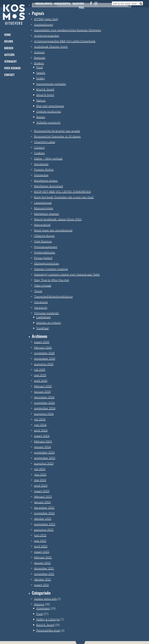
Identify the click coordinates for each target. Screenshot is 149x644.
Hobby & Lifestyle (48, 619)
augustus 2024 (44, 414)
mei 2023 (40, 480)
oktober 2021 (42, 579)
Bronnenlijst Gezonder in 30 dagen (57, 136)
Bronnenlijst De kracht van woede (57, 131)
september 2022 (45, 524)
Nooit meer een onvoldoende (53, 230)
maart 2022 (42, 552)
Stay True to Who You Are (52, 280)
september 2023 (45, 458)
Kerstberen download (49, 186)
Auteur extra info (46, 599)
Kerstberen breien (46, 181)
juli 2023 (40, 469)
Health (41, 73)
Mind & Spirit (45, 95)
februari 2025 (43, 386)
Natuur (41, 100)
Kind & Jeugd (45, 89)
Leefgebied (43, 317)
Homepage (41, 175)
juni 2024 (40, 425)
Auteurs (9, 55)
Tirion (38, 291)
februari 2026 (43, 347)
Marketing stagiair (47, 214)
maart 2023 (42, 491)
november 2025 (44, 353)
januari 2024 (42, 447)
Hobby (41, 78)
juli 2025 (40, 370)
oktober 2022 (43, 519)
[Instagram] (96, 3)
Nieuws (9, 41)
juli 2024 (40, 419)
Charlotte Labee (45, 142)
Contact (9, 75)
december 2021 (44, 568)
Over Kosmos (12, 68)
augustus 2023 (44, 463)
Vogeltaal (42, 328)
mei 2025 (40, 375)
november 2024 (44, 403)
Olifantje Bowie (44, 236)
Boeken (9, 48)
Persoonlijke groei (48, 630)
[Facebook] (91, 3)
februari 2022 (43, 557)
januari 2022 (42, 563)
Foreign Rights (44, 3)
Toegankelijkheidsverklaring (53, 297)
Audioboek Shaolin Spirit (51, 47)
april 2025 (41, 381)
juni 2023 (40, 474)
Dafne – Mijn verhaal (48, 158)
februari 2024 (43, 441)
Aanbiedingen (44, 25)
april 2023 (41, 486)
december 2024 (44, 397)
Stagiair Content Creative (51, 269)
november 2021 (44, 574)
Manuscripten (62, 3)
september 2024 (45, 408)
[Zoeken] (140, 3)
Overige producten (49, 111)
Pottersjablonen (45, 252)
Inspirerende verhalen (51, 84)
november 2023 (44, 452)
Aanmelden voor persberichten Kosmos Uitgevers (68, 30)
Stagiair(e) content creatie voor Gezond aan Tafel (67, 274)
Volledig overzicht (48, 122)
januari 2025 (42, 392)
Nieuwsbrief (42, 225)
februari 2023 (43, 497)
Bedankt (40, 58)
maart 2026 (42, 342)
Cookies (39, 153)
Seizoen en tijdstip (49, 323)
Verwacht (10, 61)
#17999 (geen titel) (46, 19)
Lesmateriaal (43, 203)
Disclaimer (41, 164)
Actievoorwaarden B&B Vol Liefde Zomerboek (65, 41)
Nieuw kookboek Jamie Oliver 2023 (58, 219)
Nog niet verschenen (50, 106)
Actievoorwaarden (47, 36)
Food (40, 67)
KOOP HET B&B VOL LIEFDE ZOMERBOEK (62, 192)
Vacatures (78, 3)
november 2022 (44, 513)
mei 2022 (40, 541)
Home (8, 35)
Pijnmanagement (46, 247)
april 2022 (41, 546)
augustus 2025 (44, 364)
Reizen (41, 117)
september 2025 (45, 359)
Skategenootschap (47, 263)
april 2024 (41, 430)
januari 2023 (42, 502)
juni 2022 (40, 535)
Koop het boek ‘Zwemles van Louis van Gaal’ (64, 197)
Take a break (43, 285)
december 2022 (44, 508)
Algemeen (43, 608)
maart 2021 (41, 585)
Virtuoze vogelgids (46, 313)
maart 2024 (42, 436)
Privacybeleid (43, 258)
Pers (81, 8)
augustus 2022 (44, 530)
